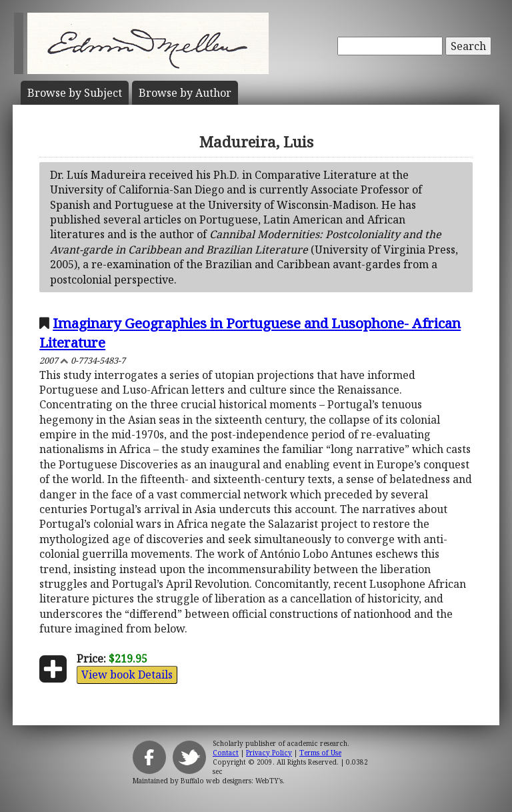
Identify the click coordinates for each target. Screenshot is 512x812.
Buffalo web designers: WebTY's (232, 781)
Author (185, 93)
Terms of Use (320, 753)
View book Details (127, 675)
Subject (75, 93)
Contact (226, 753)
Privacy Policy (269, 753)
